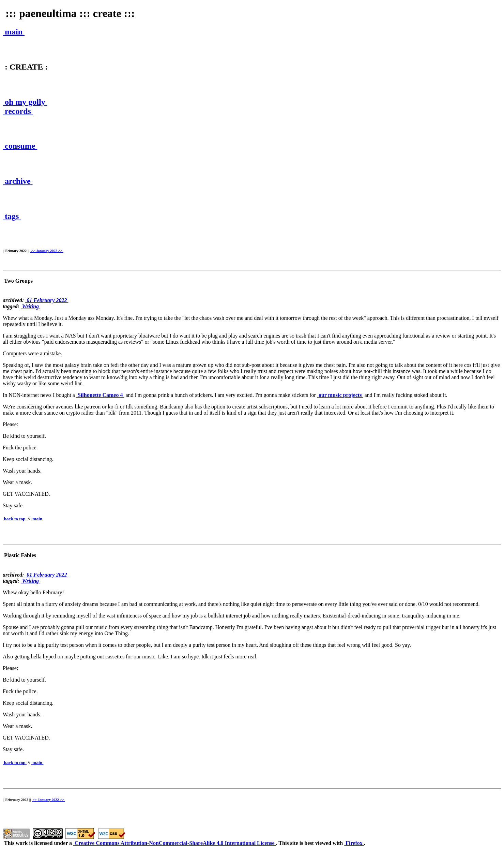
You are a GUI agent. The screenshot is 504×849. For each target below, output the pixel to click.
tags (12, 216)
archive (18, 181)
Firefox (354, 843)
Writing (30, 306)
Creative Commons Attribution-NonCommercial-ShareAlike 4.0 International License (175, 843)
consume (20, 146)
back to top (15, 519)
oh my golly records (25, 107)
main (14, 32)
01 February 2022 (47, 300)
